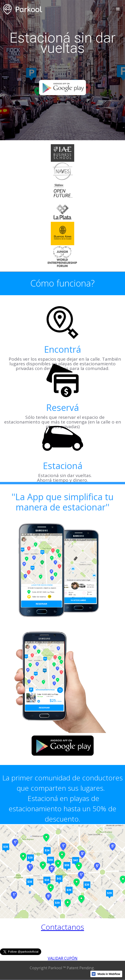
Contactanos (62, 927)
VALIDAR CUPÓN (63, 958)
